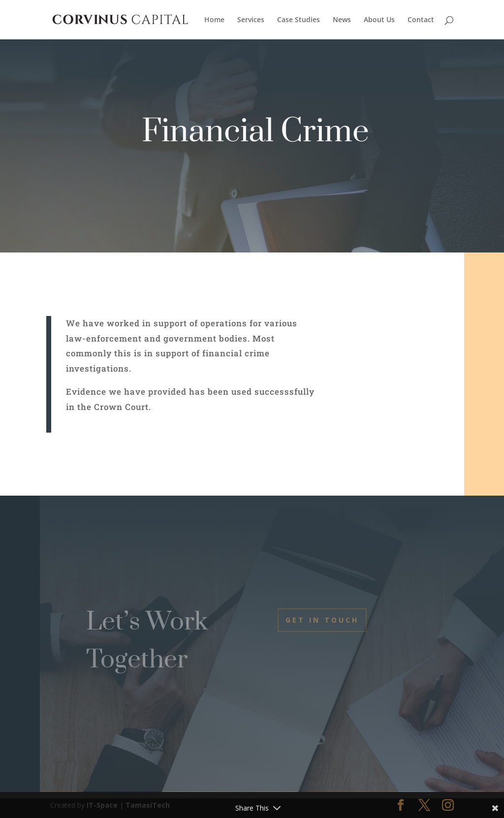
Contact (421, 20)
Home (214, 20)
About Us (379, 20)
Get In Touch (322, 620)
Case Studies (299, 20)
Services (251, 20)
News (342, 20)
